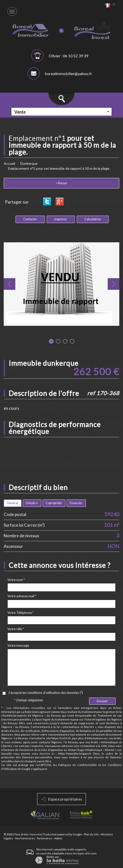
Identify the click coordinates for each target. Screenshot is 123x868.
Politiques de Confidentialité (77, 765)
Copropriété (54, 503)
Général (12, 503)
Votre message (18, 645)
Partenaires (45, 838)
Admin (58, 838)
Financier (76, 503)
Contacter (30, 219)
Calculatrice (93, 219)
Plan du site (91, 834)
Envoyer (102, 701)
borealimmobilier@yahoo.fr (68, 73)
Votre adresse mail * (22, 596)
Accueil (9, 163)
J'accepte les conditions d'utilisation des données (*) (46, 693)
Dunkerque (29, 163)
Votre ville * (16, 629)
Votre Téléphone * (21, 613)
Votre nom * (16, 580)
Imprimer (61, 219)
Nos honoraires (25, 838)
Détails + (32, 503)
